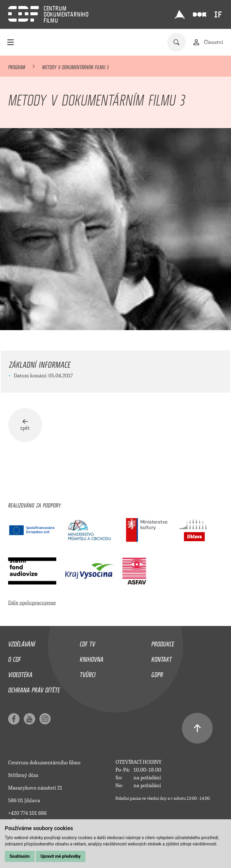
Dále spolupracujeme (32, 604)
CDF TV (87, 644)
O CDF (14, 659)
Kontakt (162, 659)
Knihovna (92, 659)
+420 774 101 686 (27, 814)
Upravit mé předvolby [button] (61, 856)
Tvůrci (88, 674)
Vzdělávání (22, 644)
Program (17, 66)
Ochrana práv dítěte (34, 690)
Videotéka (20, 674)
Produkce (163, 644)
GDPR (157, 674)
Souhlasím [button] (20, 856)
